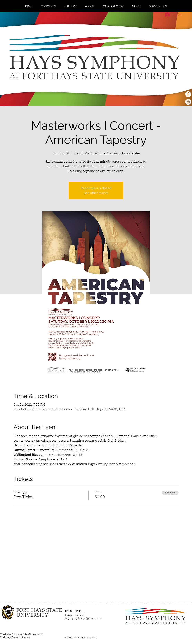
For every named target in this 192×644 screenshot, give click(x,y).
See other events (96, 193)
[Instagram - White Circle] (188, 102)
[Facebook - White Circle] (188, 94)
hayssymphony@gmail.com (83, 618)
